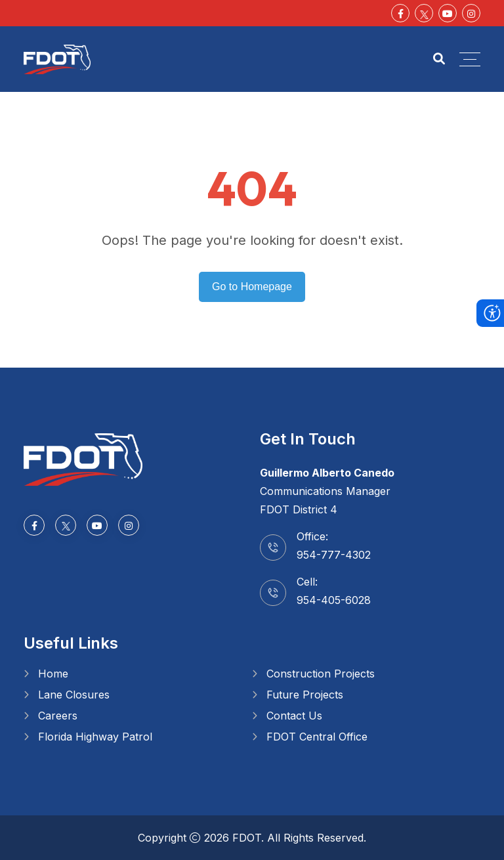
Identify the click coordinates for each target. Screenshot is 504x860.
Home (53, 674)
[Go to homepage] (83, 458)
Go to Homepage (252, 287)
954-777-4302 (334, 555)
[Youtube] (448, 13)
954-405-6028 (334, 600)
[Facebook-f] (400, 13)
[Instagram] (471, 13)
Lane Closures (74, 695)
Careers (58, 716)
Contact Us (294, 716)
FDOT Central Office (317, 737)
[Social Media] (424, 13)
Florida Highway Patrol (95, 737)
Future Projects (305, 695)
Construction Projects (321, 674)
